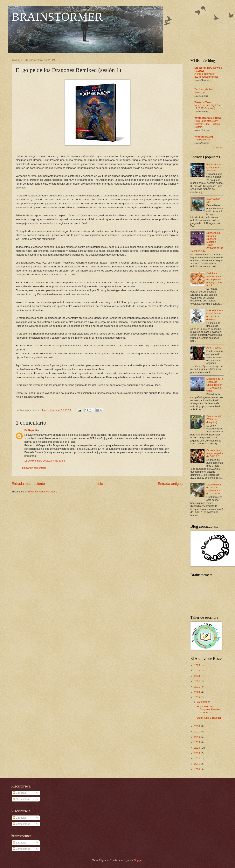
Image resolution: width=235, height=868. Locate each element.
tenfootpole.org (204, 137)
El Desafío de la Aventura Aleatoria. (214, 167)
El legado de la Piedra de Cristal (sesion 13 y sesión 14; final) (215, 385)
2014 (197, 748)
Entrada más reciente (28, 484)
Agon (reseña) (214, 348)
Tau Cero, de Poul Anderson (204, 91)
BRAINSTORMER (57, 17)
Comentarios (21, 799)
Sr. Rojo (29, 430)
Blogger (138, 860)
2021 (197, 687)
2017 (197, 732)
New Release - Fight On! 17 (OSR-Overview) (208, 107)
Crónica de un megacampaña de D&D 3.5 (215, 453)
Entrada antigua (170, 484)
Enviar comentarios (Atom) (42, 492)
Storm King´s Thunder (209, 718)
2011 (197, 764)
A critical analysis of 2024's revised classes (207, 75)
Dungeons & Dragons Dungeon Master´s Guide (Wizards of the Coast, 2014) (207, 242)
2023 (197, 676)
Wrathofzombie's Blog (208, 118)
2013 (197, 753)
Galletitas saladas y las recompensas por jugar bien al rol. (214, 279)
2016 (197, 737)
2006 (197, 769)
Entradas (19, 793)
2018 (197, 726)
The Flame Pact (203, 140)
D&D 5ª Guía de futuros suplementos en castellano (214, 489)
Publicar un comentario (33, 468)
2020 (197, 692)
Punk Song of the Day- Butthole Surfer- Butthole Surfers (208, 124)
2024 (197, 670)
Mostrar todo (218, 148)
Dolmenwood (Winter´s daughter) (214, 419)
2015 (197, 742)
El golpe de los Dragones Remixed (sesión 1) (209, 709)
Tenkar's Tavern (204, 102)
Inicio (101, 484)
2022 (197, 681)
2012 (197, 758)
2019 (197, 697)
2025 (197, 665)
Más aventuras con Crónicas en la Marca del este (215, 315)
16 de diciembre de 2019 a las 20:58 (45, 461)
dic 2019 (202, 702)
